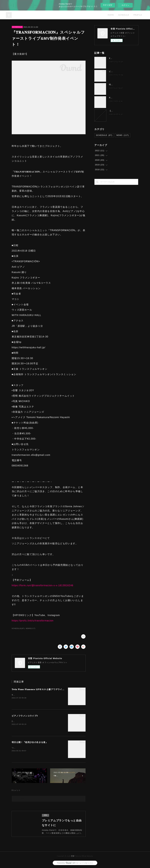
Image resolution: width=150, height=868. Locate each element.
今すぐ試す (108, 5)
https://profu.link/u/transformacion (33, 621)
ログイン (125, 5)
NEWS (123, 135)
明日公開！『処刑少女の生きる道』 (30, 742)
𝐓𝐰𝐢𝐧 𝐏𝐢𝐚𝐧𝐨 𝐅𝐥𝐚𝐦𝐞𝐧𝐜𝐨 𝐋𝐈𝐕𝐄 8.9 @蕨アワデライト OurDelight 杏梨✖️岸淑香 (52, 689)
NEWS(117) (31, 629)
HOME (111, 15)
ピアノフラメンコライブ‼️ (25, 716)
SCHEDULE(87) (18, 629)
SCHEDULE (124, 15)
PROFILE (138, 15)
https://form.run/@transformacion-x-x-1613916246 (43, 585)
